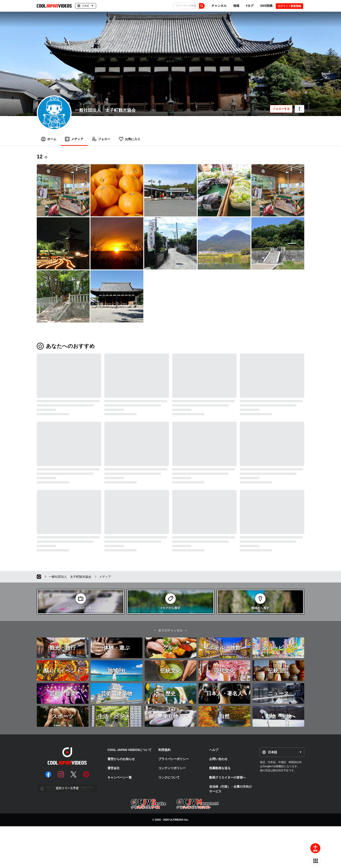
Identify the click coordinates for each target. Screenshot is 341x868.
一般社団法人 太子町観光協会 (105, 110)
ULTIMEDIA (177, 820)
